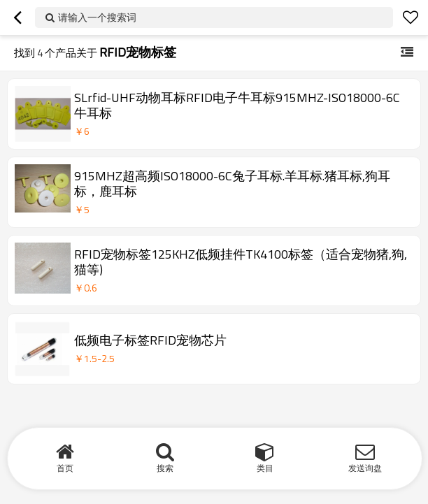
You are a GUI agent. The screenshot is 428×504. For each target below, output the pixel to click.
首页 (65, 468)
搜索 (165, 468)
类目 (265, 468)
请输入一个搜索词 (97, 17)
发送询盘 (365, 468)
